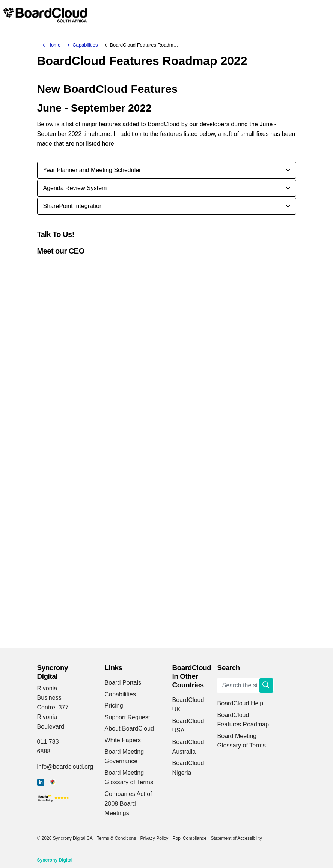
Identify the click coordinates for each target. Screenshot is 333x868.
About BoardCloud (130, 728)
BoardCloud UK (188, 705)
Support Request (127, 717)
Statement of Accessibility (237, 838)
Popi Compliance (190, 838)
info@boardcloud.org (65, 767)
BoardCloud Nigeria (188, 768)
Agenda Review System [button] (75, 188)
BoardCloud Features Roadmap (243, 720)
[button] (266, 685)
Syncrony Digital (55, 860)
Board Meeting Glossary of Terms (129, 778)
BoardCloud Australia (188, 747)
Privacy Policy (154, 838)
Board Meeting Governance (124, 757)
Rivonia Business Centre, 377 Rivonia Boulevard (53, 707)
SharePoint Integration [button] (73, 206)
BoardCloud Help (240, 703)
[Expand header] (322, 15)
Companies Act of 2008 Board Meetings (128, 803)
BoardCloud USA (188, 726)
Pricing (114, 706)
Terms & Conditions (116, 838)
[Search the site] (246, 685)
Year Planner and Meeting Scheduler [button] (92, 170)
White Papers (123, 740)
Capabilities (120, 694)
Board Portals (123, 683)
